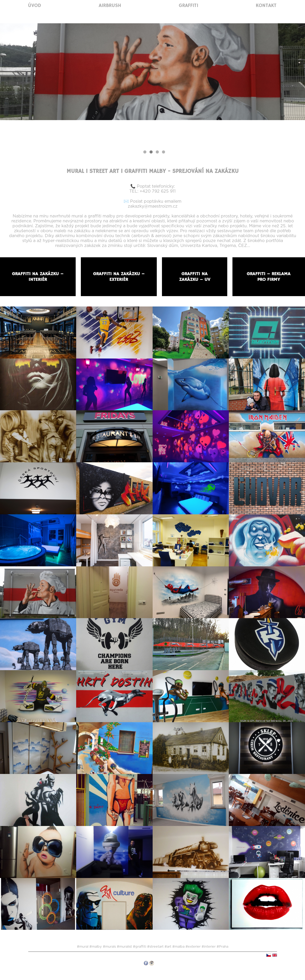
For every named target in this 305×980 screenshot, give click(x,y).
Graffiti (189, 6)
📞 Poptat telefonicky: (153, 186)
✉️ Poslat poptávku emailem (152, 201)
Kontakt (266, 6)
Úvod (35, 6)
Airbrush (110, 6)
